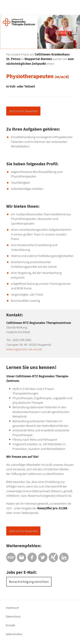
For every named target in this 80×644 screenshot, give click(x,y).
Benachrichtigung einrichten (29, 582)
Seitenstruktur (14, 634)
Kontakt (10, 625)
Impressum (12, 608)
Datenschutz (13, 616)
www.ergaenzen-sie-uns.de (24, 349)
